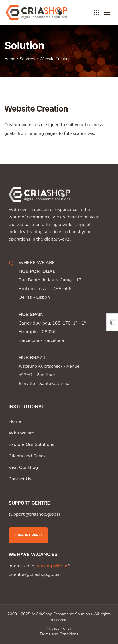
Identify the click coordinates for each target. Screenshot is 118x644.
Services (27, 59)
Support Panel (28, 535)
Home (10, 59)
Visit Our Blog (23, 467)
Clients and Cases (27, 456)
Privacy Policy (59, 628)
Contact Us (20, 479)
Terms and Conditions (59, 634)
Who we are (21, 433)
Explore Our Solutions (31, 444)
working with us (52, 566)
